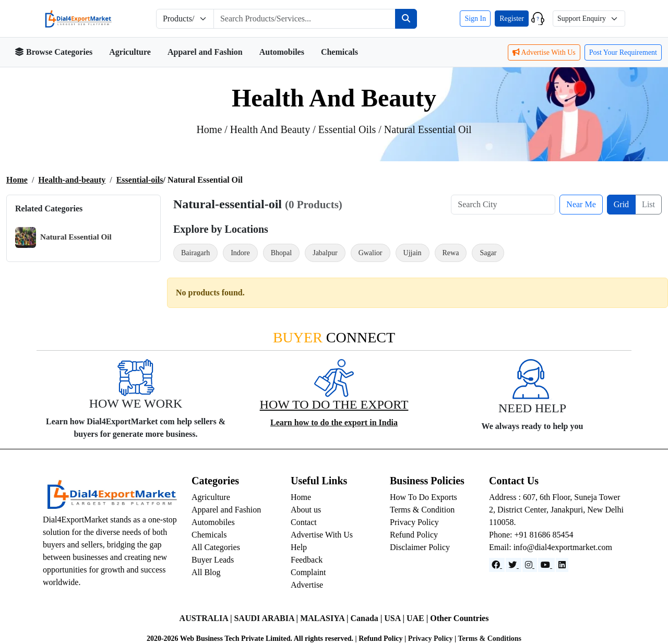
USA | (395, 618)
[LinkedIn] (562, 565)
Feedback (307, 560)
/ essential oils (345, 129)
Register (512, 19)
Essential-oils (140, 180)
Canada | (367, 618)
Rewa (451, 253)
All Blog (206, 572)
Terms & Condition (422, 510)
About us (306, 510)
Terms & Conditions (490, 639)
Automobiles (282, 52)
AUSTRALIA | (207, 618)
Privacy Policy (414, 522)
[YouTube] (546, 565)
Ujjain (413, 253)
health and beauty (271, 129)
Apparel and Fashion (205, 52)
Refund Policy (414, 535)
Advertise (307, 585)
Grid (621, 204)
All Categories (216, 547)
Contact (304, 522)
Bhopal (281, 253)
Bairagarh (195, 253)
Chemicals (339, 52)
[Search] (406, 19)
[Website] (514, 565)
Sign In (475, 19)
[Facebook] (497, 565)
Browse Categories (53, 52)
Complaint (308, 572)
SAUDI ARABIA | (267, 618)
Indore (240, 253)
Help (299, 547)
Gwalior (371, 253)
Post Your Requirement (623, 52)
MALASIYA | (325, 618)
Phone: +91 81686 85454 (531, 535)
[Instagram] (530, 565)
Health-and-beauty (72, 180)
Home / (213, 129)
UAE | (418, 618)
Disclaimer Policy (420, 547)
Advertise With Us (544, 52)
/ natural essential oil (425, 129)
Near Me (581, 204)
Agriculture (130, 52)
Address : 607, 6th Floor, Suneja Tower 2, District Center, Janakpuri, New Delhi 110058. (556, 510)
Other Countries (459, 618)
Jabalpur (325, 253)
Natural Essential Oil (63, 237)
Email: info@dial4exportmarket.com (551, 547)
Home (17, 180)
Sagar (488, 253)
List (648, 204)
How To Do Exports (424, 497)
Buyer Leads (213, 560)
